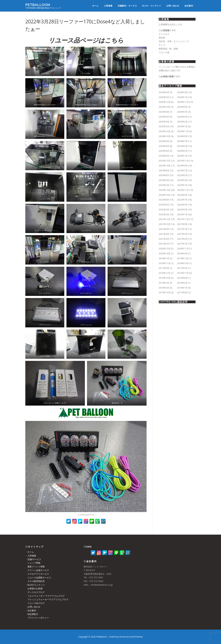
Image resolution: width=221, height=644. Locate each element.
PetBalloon (38, 5)
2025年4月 (164, 122)
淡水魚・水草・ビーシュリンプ (174, 41)
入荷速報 (108, 6)
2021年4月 (164, 239)
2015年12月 (165, 292)
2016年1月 (182, 288)
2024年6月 (164, 146)
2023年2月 (164, 185)
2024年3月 (182, 151)
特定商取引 (32, 614)
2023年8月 (164, 170)
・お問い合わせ (33, 607)
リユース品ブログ (35, 603)
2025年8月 (164, 112)
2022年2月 (164, 214)
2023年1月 (182, 185)
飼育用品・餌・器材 (168, 49)
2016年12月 (165, 273)
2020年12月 (165, 248)
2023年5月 (182, 175)
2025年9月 (182, 107)
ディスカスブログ (35, 592)
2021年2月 (164, 244)
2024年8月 (164, 141)
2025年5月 (182, 117)
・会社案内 (31, 610)
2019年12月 (183, 258)
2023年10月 (165, 166)
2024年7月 (182, 141)
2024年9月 (182, 136)
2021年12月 (165, 219)
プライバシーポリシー (37, 618)
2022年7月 (182, 200)
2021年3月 (182, 239)
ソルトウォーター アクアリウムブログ (45, 596)
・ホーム (30, 552)
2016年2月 (164, 288)
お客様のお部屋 (34, 588)
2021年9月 (182, 224)
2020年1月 (164, 258)
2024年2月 (164, 156)
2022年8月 (164, 200)
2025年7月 (182, 112)
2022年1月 (182, 214)
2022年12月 (165, 190)
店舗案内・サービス (127, 6)
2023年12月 (165, 161)
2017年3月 (182, 268)
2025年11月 (183, 102)
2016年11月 (183, 273)
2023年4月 (164, 180)
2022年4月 (164, 209)
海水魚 (162, 38)
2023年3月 (182, 180)
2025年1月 (182, 126)
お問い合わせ (173, 6)
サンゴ (162, 45)
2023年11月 (183, 161)
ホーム (95, 6)
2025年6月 (164, 117)
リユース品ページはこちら (86, 40)
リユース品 (164, 52)
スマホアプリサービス (37, 574)
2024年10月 (165, 136)
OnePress (114, 637)
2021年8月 (164, 229)
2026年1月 (182, 97)
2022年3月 (182, 209)
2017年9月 (164, 268)
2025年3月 (182, 122)
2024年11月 (183, 131)
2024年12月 (165, 131)
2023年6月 (164, 175)
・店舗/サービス (33, 559)
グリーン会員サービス (37, 570)
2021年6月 (164, 234)
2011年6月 (182, 292)
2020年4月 (182, 253)
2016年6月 (182, 278)
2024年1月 (182, 156)
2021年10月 (165, 224)
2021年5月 (182, 234)
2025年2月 (164, 126)
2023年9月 (182, 166)
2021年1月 (182, 244)
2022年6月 (164, 205)
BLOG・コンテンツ (152, 6)
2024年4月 (164, 151)
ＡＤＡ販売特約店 (35, 581)
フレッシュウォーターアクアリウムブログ (47, 599)
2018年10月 (183, 263)
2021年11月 (183, 219)
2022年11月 (183, 190)
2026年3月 (182, 92)
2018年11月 (165, 263)
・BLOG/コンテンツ (35, 585)
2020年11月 (183, 248)
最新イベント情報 (35, 566)
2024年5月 (182, 146)
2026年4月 (164, 92)
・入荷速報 (31, 556)
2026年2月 (164, 97)
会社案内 (189, 6)
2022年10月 (165, 195)
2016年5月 (164, 283)
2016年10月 (165, 278)
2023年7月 (182, 170)
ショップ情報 (33, 563)
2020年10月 (165, 253)
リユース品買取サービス (38, 578)
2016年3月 (182, 283)
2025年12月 (165, 102)
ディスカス (164, 34)
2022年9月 (182, 195)
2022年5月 (182, 205)
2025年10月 (165, 107)
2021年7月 (182, 229)
